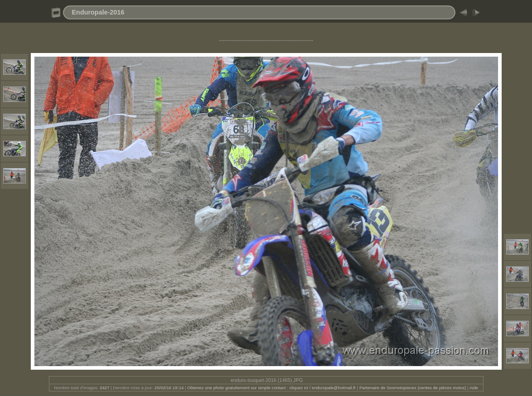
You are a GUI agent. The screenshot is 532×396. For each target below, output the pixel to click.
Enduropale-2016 (98, 12)
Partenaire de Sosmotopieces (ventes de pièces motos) (413, 388)
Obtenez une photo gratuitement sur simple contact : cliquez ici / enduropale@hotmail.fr (271, 388)
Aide (474, 388)
